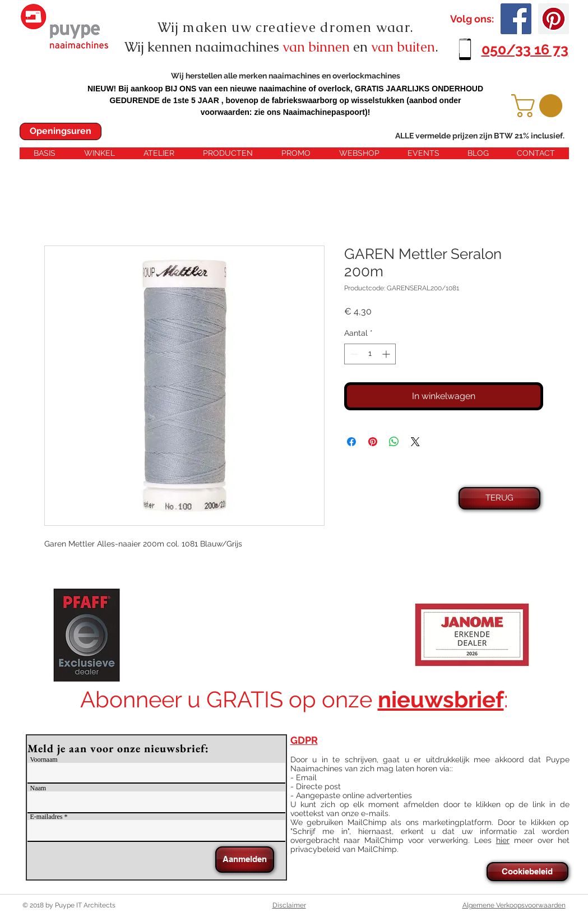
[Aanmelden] (245, 860)
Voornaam (44, 759)
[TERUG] (499, 498)
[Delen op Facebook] (351, 442)
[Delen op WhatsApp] (394, 442)
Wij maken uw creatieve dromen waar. (286, 27)
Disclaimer (289, 905)
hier (503, 840)
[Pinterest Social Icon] (554, 19)
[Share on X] (415, 442)
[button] (540, 106)
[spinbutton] (370, 354)
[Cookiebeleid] (527, 872)
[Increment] (387, 354)
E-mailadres (47, 817)
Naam (38, 788)
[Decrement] (353, 354)
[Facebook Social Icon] (516, 19)
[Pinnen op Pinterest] (373, 442)
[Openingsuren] (61, 131)
